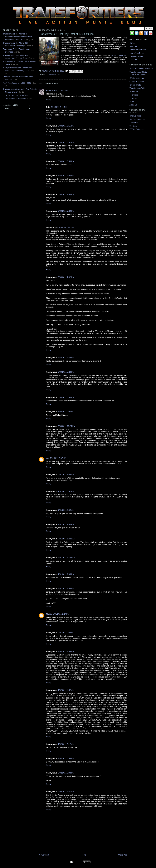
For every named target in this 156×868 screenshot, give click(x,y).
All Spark (133, 105)
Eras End (133, 60)
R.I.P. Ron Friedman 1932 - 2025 (17, 83)
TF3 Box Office (54, 74)
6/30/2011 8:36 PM (66, 397)
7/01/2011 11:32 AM (67, 558)
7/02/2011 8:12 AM (66, 744)
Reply (48, 99)
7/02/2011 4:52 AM (66, 690)
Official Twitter (135, 85)
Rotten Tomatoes (119, 55)
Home (84, 855)
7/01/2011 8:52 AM (66, 510)
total (86, 40)
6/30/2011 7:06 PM (66, 194)
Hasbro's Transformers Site (141, 69)
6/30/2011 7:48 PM (66, 358)
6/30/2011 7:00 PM (66, 176)
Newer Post (44, 855)
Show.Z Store (135, 116)
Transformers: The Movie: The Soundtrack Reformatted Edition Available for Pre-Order (18, 37)
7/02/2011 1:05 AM (66, 651)
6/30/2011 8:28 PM (66, 372)
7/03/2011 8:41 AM (66, 792)
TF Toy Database (137, 129)
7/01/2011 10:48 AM (67, 539)
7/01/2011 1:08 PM (66, 589)
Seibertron (134, 91)
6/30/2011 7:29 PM (66, 211)
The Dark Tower (136, 56)
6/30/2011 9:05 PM (66, 412)
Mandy (49, 614)
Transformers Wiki (137, 88)
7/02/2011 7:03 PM (66, 773)
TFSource (134, 123)
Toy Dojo (133, 126)
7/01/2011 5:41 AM (66, 491)
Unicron (133, 101)
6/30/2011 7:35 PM (65, 228)
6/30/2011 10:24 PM (67, 426)
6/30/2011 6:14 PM (59, 107)
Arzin (48, 90)
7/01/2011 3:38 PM (66, 633)
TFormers (134, 95)
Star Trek (133, 46)
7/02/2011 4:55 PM (66, 758)
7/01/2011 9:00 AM (66, 524)
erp (48, 458)
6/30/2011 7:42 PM (66, 277)
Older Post (123, 855)
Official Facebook (137, 82)
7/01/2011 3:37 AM (58, 458)
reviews (90, 55)
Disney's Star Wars (138, 50)
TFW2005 (134, 98)
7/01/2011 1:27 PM (61, 614)
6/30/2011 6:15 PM (66, 126)
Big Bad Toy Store (137, 119)
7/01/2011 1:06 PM (66, 574)
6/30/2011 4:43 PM (60, 90)
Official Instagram (137, 78)
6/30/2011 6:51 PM (66, 142)
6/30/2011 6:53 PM (66, 161)
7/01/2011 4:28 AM (66, 475)
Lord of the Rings (137, 53)
